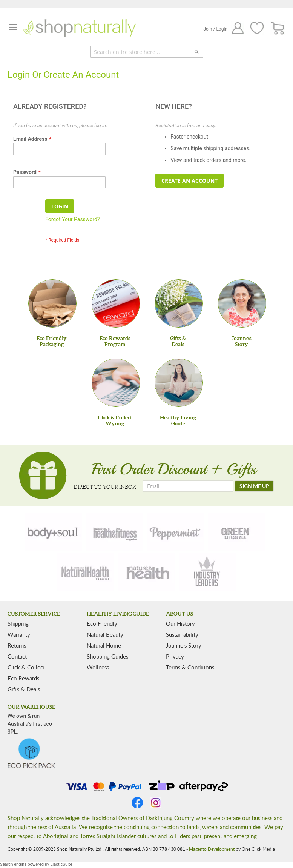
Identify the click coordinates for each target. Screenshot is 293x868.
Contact (17, 656)
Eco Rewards (23, 678)
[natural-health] (86, 572)
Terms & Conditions (190, 667)
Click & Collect (26, 667)
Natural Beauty (105, 634)
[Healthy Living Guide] (179, 383)
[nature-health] (147, 572)
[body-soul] (54, 532)
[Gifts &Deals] (179, 303)
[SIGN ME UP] (254, 486)
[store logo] (79, 28)
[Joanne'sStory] (242, 303)
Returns (17, 645)
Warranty (19, 634)
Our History (180, 623)
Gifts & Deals (24, 689)
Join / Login (215, 29)
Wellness (98, 667)
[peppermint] (175, 532)
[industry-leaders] (207, 572)
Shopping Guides (107, 656)
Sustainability (182, 634)
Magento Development (212, 849)
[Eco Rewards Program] (116, 303)
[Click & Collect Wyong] (116, 383)
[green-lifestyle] (236, 532)
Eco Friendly (102, 623)
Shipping (18, 623)
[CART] (278, 28)
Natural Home (104, 645)
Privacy (175, 656)
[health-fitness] (115, 532)
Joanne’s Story (184, 645)
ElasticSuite (61, 864)
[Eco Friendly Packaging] (52, 303)
